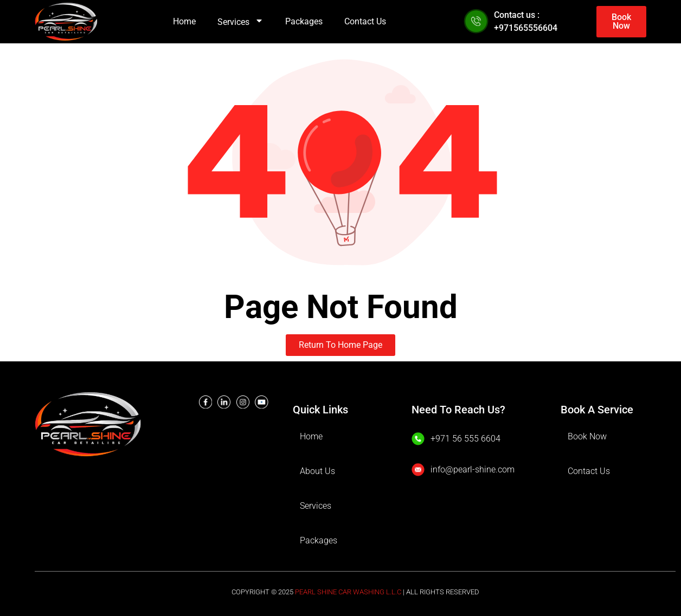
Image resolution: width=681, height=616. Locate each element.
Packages (304, 21)
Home (184, 21)
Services (240, 22)
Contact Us (365, 21)
